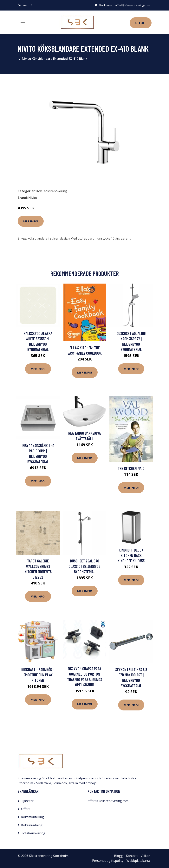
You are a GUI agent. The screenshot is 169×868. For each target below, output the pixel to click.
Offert (141, 23)
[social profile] (32, 5)
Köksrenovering (55, 191)
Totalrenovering (33, 833)
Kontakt (132, 856)
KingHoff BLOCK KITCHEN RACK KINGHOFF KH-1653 (131, 555)
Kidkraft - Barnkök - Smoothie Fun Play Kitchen (38, 675)
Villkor (145, 856)
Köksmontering (32, 817)
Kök (39, 191)
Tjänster (27, 801)
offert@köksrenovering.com (133, 5)
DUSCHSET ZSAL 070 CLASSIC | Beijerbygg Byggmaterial (84, 566)
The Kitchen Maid (131, 468)
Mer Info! (31, 221)
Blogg (118, 856)
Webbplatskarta (138, 861)
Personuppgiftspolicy (108, 861)
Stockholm (105, 5)
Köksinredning (32, 825)
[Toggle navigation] (23, 22)
